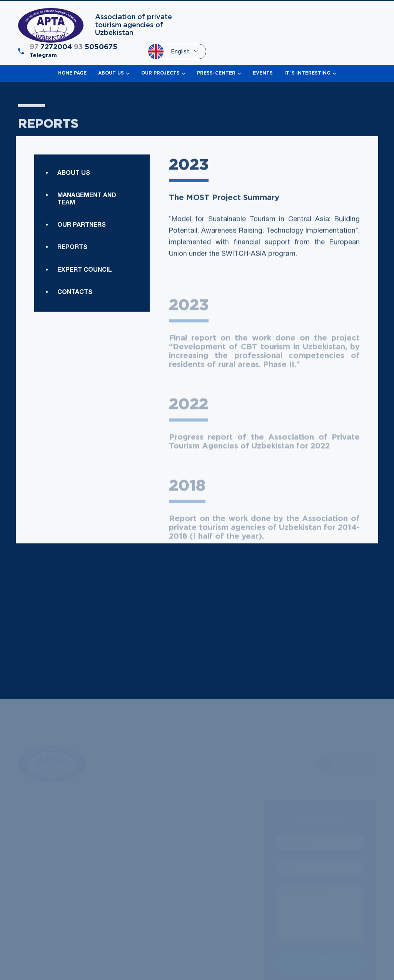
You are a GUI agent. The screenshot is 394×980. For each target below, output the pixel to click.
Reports (72, 296)
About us (74, 193)
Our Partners (82, 245)
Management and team (87, 219)
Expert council (85, 318)
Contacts (75, 341)
